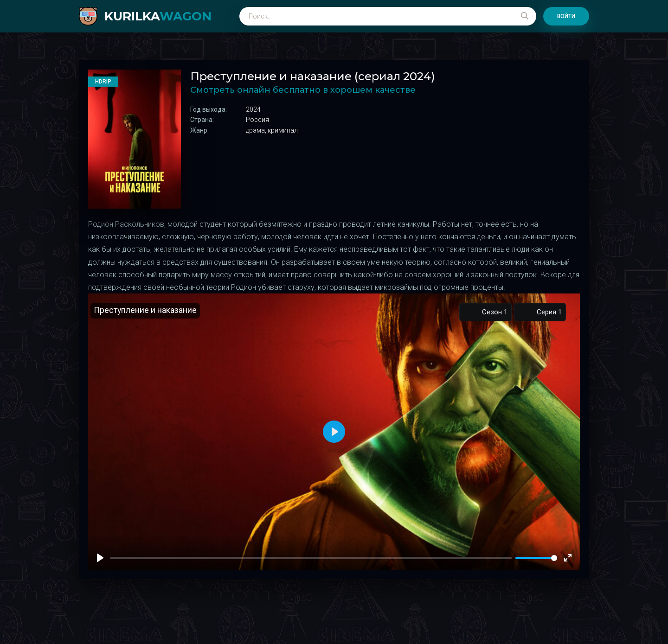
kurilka (158, 16)
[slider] (536, 558)
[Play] (100, 558)
